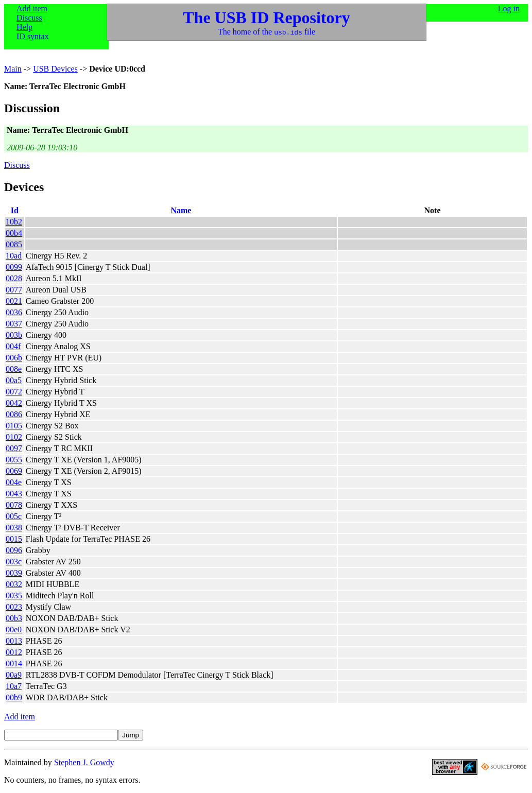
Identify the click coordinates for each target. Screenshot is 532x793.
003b (14, 335)
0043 (14, 494)
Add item (32, 8)
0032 (14, 584)
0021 (14, 301)
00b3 (14, 618)
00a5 (14, 380)
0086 (14, 414)
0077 (14, 290)
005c (14, 516)
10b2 (14, 222)
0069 (14, 471)
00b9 (14, 697)
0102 (14, 437)
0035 (14, 596)
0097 (14, 448)
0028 (14, 278)
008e (14, 369)
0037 (14, 324)
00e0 (14, 630)
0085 (14, 244)
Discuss (29, 18)
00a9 (14, 675)
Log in (509, 8)
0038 (14, 528)
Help (24, 27)
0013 (14, 641)
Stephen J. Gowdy (84, 762)
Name (181, 210)
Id (15, 210)
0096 (14, 550)
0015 (14, 539)
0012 (14, 652)
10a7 (14, 686)
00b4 (14, 233)
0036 (14, 312)
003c (14, 562)
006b (14, 358)
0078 (14, 505)
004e (14, 482)
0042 (14, 403)
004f (13, 346)
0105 (14, 426)
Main (13, 69)
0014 (14, 663)
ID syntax (33, 36)
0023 (14, 607)
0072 (14, 392)
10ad (14, 256)
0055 (14, 460)
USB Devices (55, 69)
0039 (14, 573)
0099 (14, 267)
